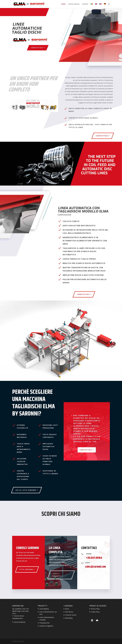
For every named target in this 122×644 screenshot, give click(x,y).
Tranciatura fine (44, 623)
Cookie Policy (95, 612)
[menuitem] (92, 6)
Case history (69, 612)
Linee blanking (44, 609)
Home (63, 4)
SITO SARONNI (27, 569)
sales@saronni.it (17, 618)
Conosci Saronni (74, 4)
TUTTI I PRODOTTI (57, 575)
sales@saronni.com (95, 567)
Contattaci (37, 48)
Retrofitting (69, 618)
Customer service (71, 615)
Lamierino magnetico (46, 626)
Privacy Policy (95, 609)
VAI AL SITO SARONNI (26, 490)
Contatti (85, 4)
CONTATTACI (83, 294)
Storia (67, 609)
